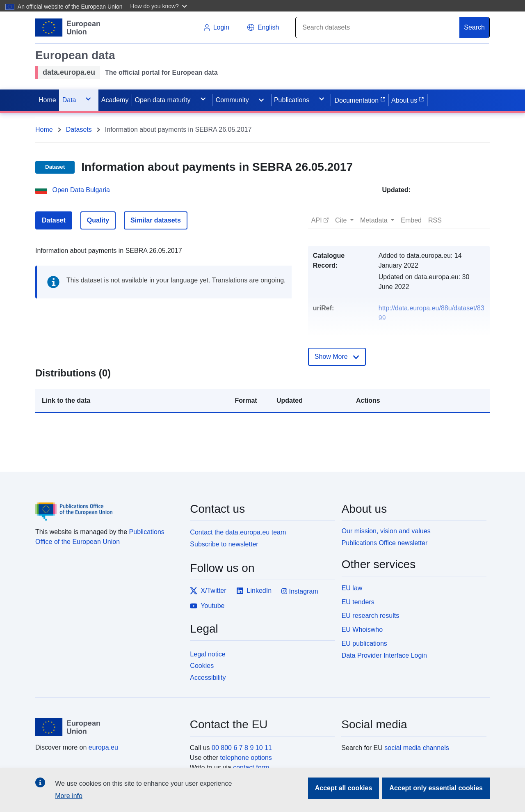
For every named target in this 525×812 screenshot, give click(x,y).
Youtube (207, 606)
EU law (352, 588)
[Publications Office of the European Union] (108, 505)
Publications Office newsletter (385, 543)
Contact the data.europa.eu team (238, 532)
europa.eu (103, 747)
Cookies (202, 666)
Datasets (79, 130)
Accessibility (208, 678)
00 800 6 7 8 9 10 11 (242, 748)
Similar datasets (156, 220)
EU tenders (358, 602)
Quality (98, 220)
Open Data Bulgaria (81, 190)
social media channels (417, 748)
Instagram (300, 591)
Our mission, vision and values (386, 531)
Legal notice (208, 654)
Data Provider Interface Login (384, 655)
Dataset (54, 220)
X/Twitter (208, 591)
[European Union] (108, 727)
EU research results (371, 616)
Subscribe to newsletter (224, 544)
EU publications (364, 643)
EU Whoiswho (362, 630)
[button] (160, 6)
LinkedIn (254, 591)
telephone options (246, 758)
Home (44, 130)
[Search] (378, 28)
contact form (251, 767)
